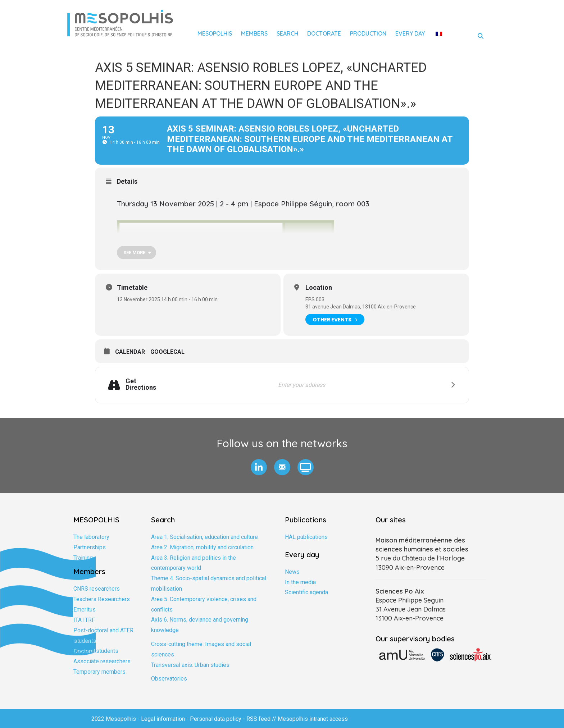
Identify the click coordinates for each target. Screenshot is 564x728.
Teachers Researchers (102, 599)
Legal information (163, 719)
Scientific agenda (306, 592)
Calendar (130, 352)
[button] (259, 467)
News (292, 572)
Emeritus (85, 610)
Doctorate (324, 33)
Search (287, 33)
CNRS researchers (97, 589)
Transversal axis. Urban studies (190, 665)
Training (83, 558)
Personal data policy (216, 719)
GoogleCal (167, 352)
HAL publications (306, 537)
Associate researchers (102, 661)
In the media (300, 582)
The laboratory (91, 537)
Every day (410, 33)
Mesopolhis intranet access (313, 719)
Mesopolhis (215, 33)
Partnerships (90, 547)
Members (254, 33)
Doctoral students (96, 651)
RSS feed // (262, 719)
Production (368, 33)
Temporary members (99, 672)
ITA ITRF (84, 620)
